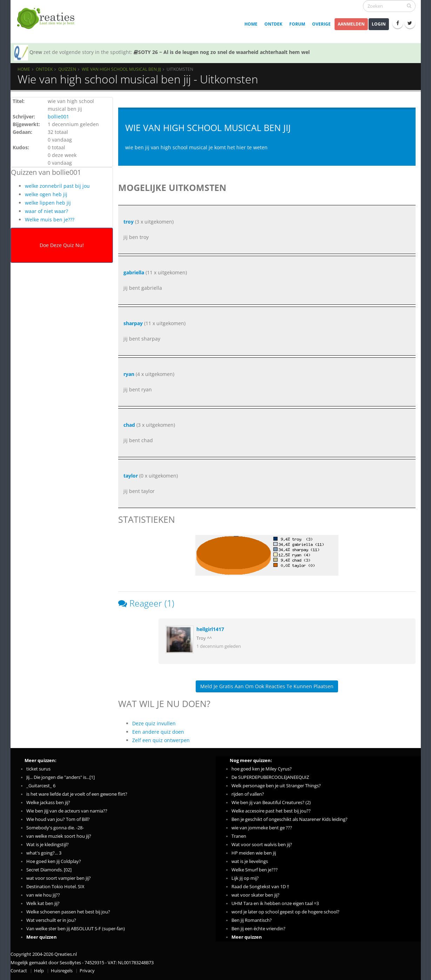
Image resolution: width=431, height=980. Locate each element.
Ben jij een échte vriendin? (258, 929)
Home (251, 24)
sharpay (133, 323)
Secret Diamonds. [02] (49, 870)
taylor (131, 476)
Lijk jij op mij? (245, 878)
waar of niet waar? (46, 211)
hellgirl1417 (210, 629)
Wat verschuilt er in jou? (51, 920)
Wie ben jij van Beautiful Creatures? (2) (271, 803)
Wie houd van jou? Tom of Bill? (58, 819)
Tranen (239, 836)
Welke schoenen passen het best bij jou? (68, 912)
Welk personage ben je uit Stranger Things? (276, 786)
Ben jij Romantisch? (252, 920)
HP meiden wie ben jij (254, 853)
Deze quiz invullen (154, 723)
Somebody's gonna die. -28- (55, 828)
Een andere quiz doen (158, 732)
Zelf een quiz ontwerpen (161, 740)
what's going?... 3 (44, 853)
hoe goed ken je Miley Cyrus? (262, 769)
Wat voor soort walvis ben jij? (262, 845)
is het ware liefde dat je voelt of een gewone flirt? (77, 794)
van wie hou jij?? (43, 895)
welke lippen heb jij (48, 203)
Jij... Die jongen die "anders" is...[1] (60, 777)
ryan (129, 374)
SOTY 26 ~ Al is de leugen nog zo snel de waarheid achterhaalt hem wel (222, 52)
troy (129, 222)
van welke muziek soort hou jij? (59, 836)
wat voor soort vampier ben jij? (59, 878)
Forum (297, 24)
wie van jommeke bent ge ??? (262, 828)
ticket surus (38, 769)
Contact (19, 971)
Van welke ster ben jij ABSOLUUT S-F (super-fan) (76, 929)
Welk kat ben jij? (43, 903)
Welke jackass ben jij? (48, 803)
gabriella (134, 272)
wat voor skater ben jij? (255, 895)
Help (39, 971)
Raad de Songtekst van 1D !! (260, 887)
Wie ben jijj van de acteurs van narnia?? (67, 811)
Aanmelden (351, 24)
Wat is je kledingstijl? (48, 845)
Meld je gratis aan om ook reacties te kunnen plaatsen (267, 686)
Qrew (36, 52)
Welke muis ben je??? (50, 220)
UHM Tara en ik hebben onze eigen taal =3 (275, 903)
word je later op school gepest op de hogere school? (285, 912)
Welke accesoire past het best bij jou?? (271, 811)
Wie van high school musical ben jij (121, 69)
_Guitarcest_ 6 (41, 786)
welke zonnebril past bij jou (57, 186)
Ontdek (273, 24)
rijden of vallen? (248, 794)
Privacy (87, 971)
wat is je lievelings (250, 861)
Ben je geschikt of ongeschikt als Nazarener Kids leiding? (289, 819)
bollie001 (58, 116)
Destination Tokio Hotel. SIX (55, 887)
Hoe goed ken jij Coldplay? (54, 861)
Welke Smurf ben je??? (255, 870)
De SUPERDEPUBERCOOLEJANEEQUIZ (270, 777)
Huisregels (62, 971)
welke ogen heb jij (46, 194)
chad (129, 425)
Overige (321, 24)
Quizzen (67, 69)
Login (379, 24)
